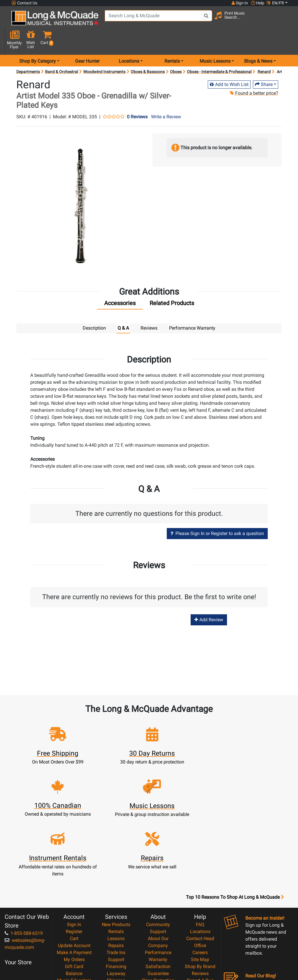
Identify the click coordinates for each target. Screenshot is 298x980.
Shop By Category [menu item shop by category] (38, 42)
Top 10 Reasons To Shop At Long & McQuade (235, 825)
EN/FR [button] (275, 3)
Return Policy (158, 936)
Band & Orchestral (62, 52)
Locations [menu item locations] (129, 42)
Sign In (74, 853)
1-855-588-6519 (24, 861)
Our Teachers (158, 943)
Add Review (209, 600)
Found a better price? (254, 74)
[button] (286, 21)
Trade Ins (116, 880)
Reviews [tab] (149, 309)
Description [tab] (94, 309)
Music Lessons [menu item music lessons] (215, 42)
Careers (200, 880)
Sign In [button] (240, 3)
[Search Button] (202, 20)
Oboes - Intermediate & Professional (219, 52)
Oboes (176, 52)
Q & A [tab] (123, 309)
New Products (116, 853)
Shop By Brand (200, 894)
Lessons (116, 866)
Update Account (74, 873)
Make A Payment (74, 880)
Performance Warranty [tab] (192, 309)
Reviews (200, 901)
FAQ (200, 853)
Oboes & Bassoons (148, 52)
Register (74, 860)
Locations (200, 860)
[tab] (120, 285)
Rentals (116, 860)
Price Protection (158, 908)
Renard (264, 52)
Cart (74, 866)
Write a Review (166, 97)
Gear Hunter (87, 42)
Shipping (116, 908)
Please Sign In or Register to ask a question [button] (217, 514)
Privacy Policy (158, 929)
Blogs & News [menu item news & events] (258, 42)
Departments (28, 52)
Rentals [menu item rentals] (172, 42)
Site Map (200, 887)
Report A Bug (200, 908)
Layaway (116, 901)
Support (116, 887)
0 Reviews (137, 98)
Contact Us (24, 3)
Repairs (116, 873)
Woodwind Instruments (104, 52)
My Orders (74, 887)
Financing (116, 894)
